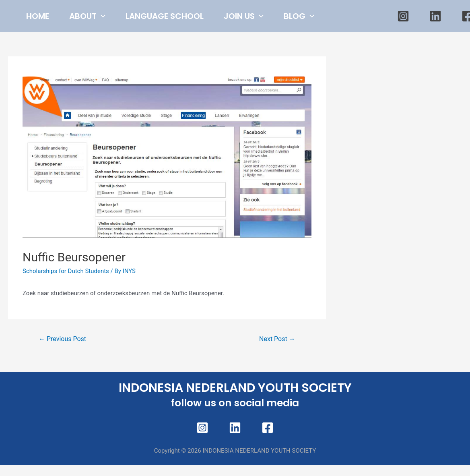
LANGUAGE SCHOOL (185, 17)
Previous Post (62, 373)
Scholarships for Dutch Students (66, 305)
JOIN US (272, 17)
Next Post (277, 373)
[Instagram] (403, 33)
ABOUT (99, 17)
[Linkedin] (435, 33)
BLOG (45, 50)
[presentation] (113, 17)
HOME (42, 17)
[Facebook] (268, 462)
